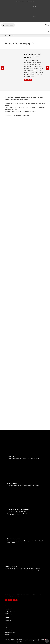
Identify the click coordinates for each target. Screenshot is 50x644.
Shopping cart (9, 609)
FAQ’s (6, 623)
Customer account (10, 612)
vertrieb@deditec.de (30, 1)
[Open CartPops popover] (47, 641)
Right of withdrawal (10, 633)
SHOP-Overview (9, 614)
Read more (29, 80)
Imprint (7, 635)
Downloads (8, 621)
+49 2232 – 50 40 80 (21, 1)
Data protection (9, 630)
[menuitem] (25, 7)
